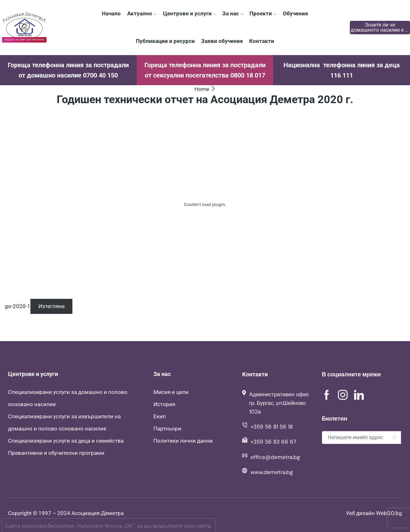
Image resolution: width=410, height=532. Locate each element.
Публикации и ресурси (165, 41)
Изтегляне (52, 306)
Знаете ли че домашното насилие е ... (380, 27)
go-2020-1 (18, 306)
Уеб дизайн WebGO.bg (374, 513)
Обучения (295, 13)
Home (202, 89)
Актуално (142, 13)
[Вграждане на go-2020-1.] (205, 204)
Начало (111, 13)
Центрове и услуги (189, 13)
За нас (233, 13)
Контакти (262, 41)
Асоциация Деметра (98, 513)
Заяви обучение (222, 41)
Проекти (263, 13)
